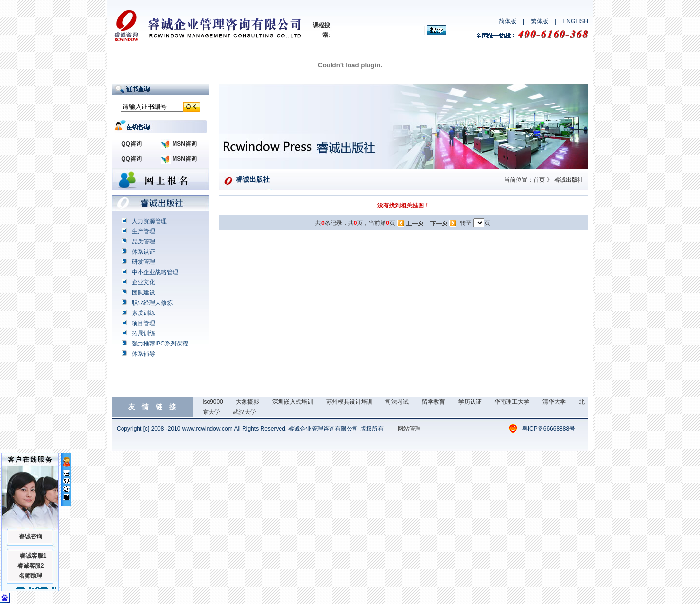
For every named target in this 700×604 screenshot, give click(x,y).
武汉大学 (245, 412)
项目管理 (143, 323)
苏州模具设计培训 (350, 402)
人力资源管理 (149, 221)
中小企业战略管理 (155, 272)
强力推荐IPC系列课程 (160, 344)
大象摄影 (247, 402)
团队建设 (143, 293)
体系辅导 (143, 354)
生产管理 (143, 231)
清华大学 (554, 402)
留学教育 (434, 402)
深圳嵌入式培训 (293, 402)
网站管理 (409, 429)
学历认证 (470, 402)
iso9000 (213, 402)
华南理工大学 (512, 402)
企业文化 (143, 282)
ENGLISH (575, 21)
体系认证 (143, 252)
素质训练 (143, 313)
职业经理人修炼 (152, 303)
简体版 (507, 21)
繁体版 (540, 21)
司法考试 (397, 402)
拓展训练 (143, 333)
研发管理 (143, 262)
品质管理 (143, 242)
